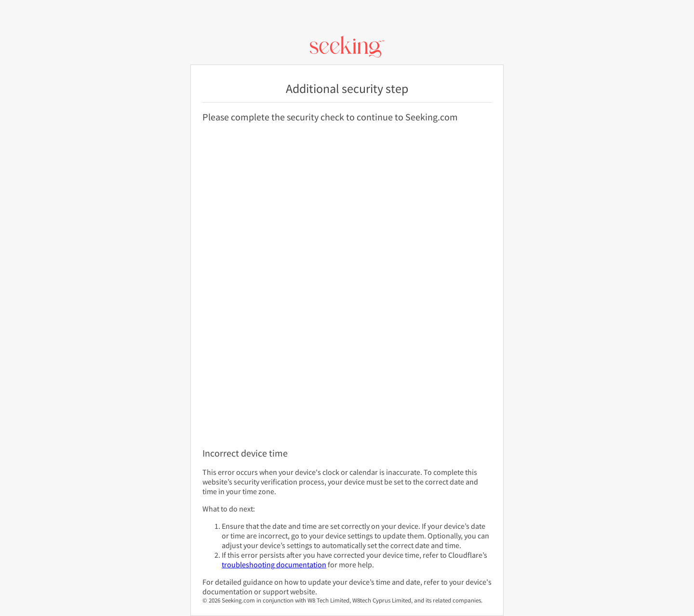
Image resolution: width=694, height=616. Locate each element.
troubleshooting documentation (274, 564)
